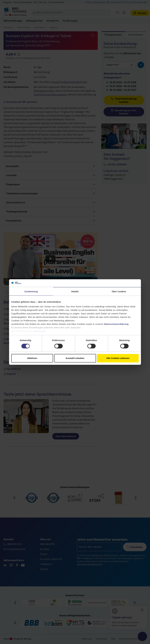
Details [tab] (75, 291)
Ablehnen (32, 358)
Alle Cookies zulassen (118, 358)
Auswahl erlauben (75, 358)
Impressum (39, 331)
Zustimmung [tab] (31, 291)
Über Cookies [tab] (119, 291)
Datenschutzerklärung (116, 324)
